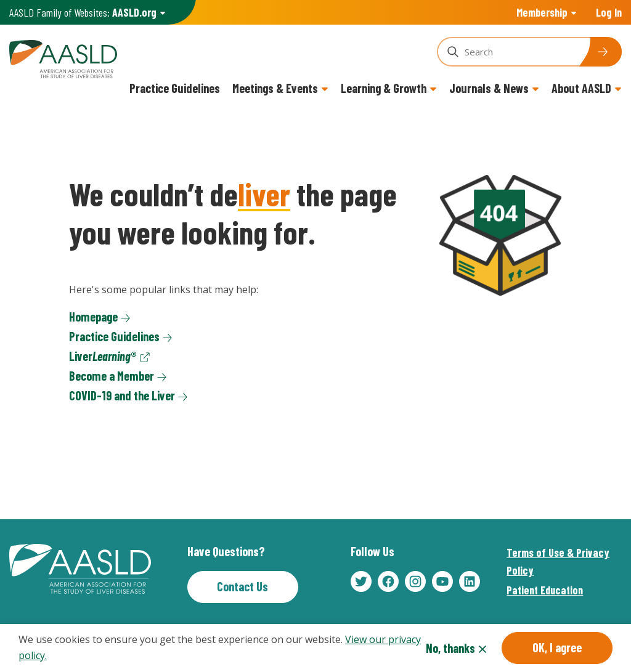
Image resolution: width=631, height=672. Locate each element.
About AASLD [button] (581, 88)
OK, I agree (557, 649)
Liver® (103, 356)
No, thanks (450, 649)
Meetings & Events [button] (275, 88)
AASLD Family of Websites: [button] (83, 13)
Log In (609, 12)
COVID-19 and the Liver (122, 395)
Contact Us (242, 586)
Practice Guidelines (175, 88)
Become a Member (112, 376)
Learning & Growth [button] (384, 88)
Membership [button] (542, 12)
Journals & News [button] (489, 88)
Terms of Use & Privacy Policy (558, 561)
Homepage (93, 317)
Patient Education (545, 590)
